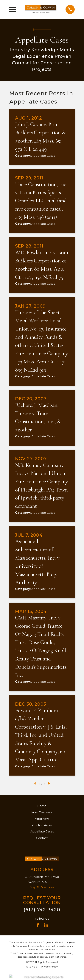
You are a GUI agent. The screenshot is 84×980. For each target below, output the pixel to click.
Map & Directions (42, 887)
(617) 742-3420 (42, 909)
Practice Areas (42, 825)
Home (42, 806)
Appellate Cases (42, 831)
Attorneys (42, 819)
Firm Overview (42, 812)
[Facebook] (38, 925)
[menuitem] (32, 967)
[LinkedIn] (46, 925)
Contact (42, 838)
